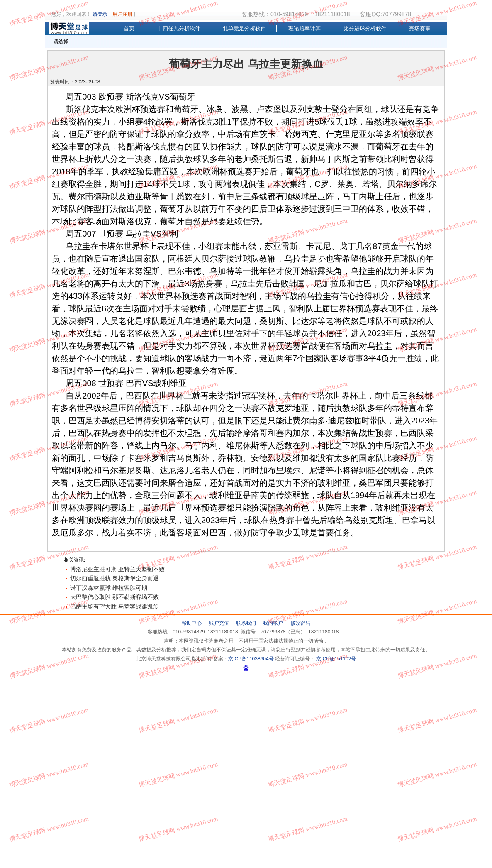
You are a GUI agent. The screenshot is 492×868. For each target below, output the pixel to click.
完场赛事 (420, 28)
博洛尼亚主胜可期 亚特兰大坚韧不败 (117, 569)
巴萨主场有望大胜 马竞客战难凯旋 (114, 606)
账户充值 (219, 623)
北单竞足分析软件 (244, 28)
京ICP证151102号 (335, 659)
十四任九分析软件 (179, 28)
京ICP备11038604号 (251, 659)
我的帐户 (273, 623)
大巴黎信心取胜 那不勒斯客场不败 (114, 597)
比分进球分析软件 (365, 28)
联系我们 (246, 623)
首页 (129, 28)
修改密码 (300, 623)
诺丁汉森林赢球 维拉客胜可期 (109, 588)
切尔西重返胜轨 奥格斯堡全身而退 (114, 578)
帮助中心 (192, 623)
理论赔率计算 (304, 28)
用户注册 (122, 14)
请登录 (100, 14)
